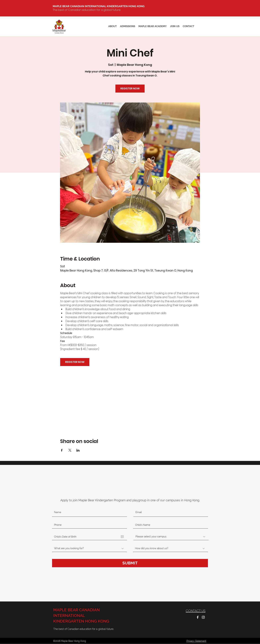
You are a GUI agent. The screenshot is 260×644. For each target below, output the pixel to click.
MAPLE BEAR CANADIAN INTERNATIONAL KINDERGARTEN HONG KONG (81, 616)
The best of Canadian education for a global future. (87, 10)
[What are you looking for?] (89, 548)
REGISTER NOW (130, 88)
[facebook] (198, 617)
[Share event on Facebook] (62, 450)
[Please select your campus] (171, 537)
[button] (153, 26)
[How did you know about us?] (170, 548)
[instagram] (203, 617)
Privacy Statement (196, 641)
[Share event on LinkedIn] (78, 450)
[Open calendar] (122, 537)
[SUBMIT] (130, 563)
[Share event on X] (70, 450)
